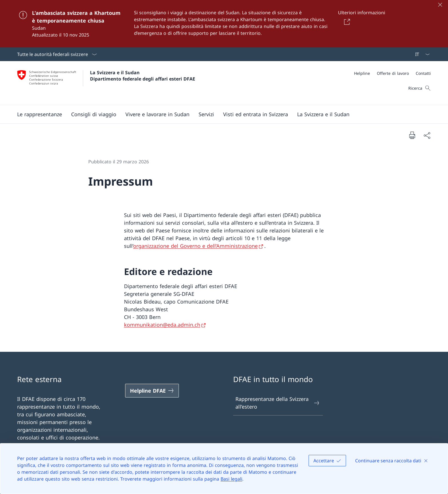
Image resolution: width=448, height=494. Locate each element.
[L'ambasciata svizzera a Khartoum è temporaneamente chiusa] (224, 24)
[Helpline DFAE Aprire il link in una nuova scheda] (152, 391)
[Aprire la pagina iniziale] (106, 83)
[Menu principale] (219, 114)
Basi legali (231, 479)
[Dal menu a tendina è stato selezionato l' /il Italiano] (421, 54)
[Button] (346, 22)
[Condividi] (427, 135)
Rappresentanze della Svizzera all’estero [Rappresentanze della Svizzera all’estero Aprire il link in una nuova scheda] (278, 403)
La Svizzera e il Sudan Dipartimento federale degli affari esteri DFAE (143, 76)
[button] (40, 114)
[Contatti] (423, 73)
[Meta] (392, 73)
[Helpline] (362, 73)
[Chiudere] (440, 5)
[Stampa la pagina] (412, 135)
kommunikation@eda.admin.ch (162, 325)
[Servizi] (206, 114)
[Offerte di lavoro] (393, 73)
